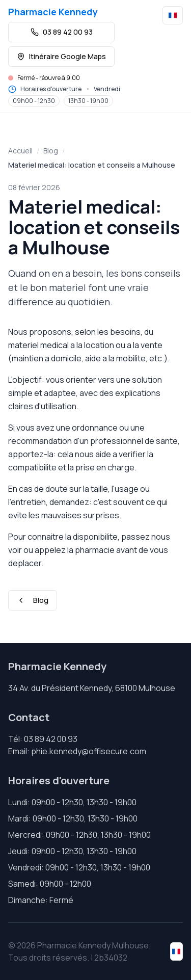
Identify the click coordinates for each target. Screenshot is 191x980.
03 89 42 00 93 (62, 32)
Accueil (20, 151)
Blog (51, 151)
